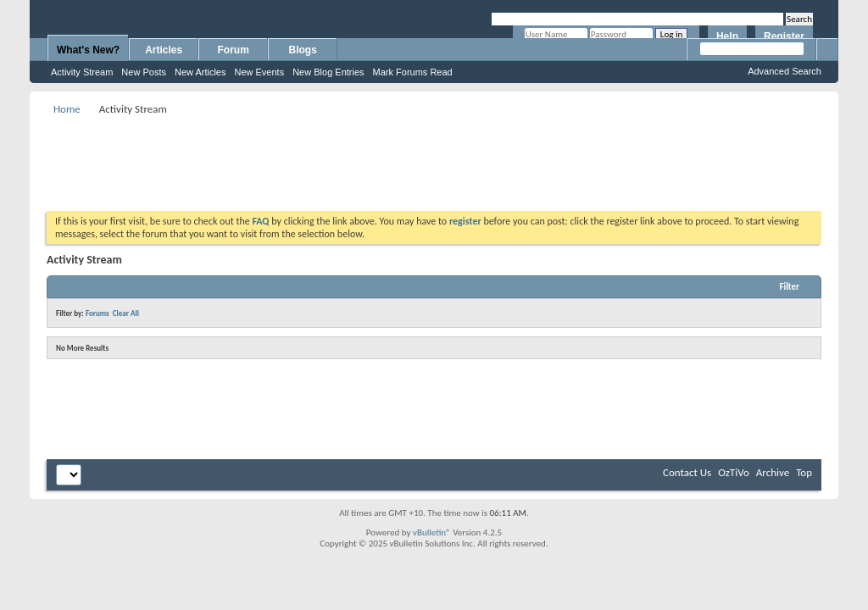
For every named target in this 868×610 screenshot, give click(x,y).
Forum (234, 50)
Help (727, 36)
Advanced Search (785, 71)
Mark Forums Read (413, 72)
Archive (773, 472)
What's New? (88, 50)
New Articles (200, 72)
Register (784, 36)
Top (804, 472)
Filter (789, 287)
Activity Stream (82, 72)
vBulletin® (432, 532)
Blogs (303, 50)
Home (67, 109)
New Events (259, 72)
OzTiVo (734, 472)
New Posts (144, 72)
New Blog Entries (328, 72)
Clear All (126, 313)
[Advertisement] (434, 158)
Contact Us (687, 472)
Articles (164, 50)
